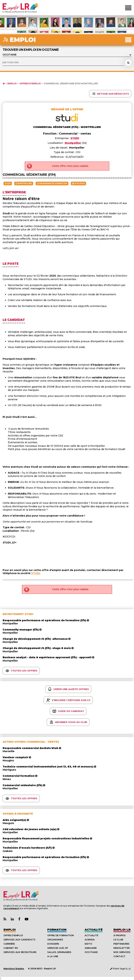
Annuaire (91, 948)
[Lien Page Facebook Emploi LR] (19, 919)
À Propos (120, 935)
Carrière (9, 944)
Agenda (90, 940)
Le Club (118, 940)
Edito (88, 944)
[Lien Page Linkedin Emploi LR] (12, 919)
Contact (119, 956)
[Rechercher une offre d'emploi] (128, 63)
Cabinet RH (11, 948)
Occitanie (91, 952)
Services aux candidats (19, 940)
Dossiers (53, 944)
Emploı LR (122, 930)
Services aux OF (58, 948)
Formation (57, 930)
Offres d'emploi (30, 84)
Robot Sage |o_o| (120, 969)
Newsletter (121, 948)
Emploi (12, 84)
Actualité (94, 930)
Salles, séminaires (59, 952)
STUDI (35, 573)
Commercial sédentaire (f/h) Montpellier (71, 84)
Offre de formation (60, 935)
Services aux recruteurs (20, 952)
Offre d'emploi (13, 935)
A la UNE (53, 956)
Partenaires (121, 944)
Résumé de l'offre (67, 109)
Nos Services (122, 952)
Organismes (55, 940)
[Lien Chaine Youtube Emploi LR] (27, 919)
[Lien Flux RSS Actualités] (5, 919)
